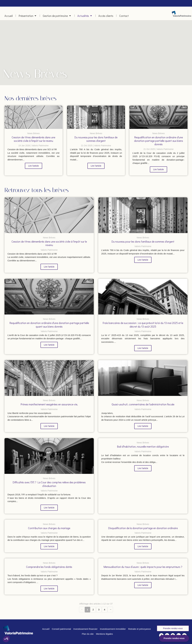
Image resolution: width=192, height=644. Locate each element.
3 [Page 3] (99, 610)
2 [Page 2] (93, 610)
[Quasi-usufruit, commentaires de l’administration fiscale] (143, 378)
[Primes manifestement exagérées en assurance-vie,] (49, 378)
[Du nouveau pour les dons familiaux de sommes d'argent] (96, 117)
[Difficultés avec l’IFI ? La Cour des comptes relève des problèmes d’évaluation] (49, 456)
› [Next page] (110, 610)
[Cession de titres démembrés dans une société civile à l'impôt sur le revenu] (34, 117)
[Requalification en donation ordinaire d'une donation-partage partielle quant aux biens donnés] (158, 117)
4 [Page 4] (105, 610)
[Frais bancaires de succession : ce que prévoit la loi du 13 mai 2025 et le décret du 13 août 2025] (143, 297)
